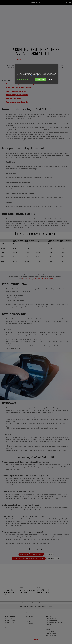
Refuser (51, 80)
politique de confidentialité (33, 76)
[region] (36, 74)
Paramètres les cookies (22, 79)
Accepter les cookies (41, 80)
